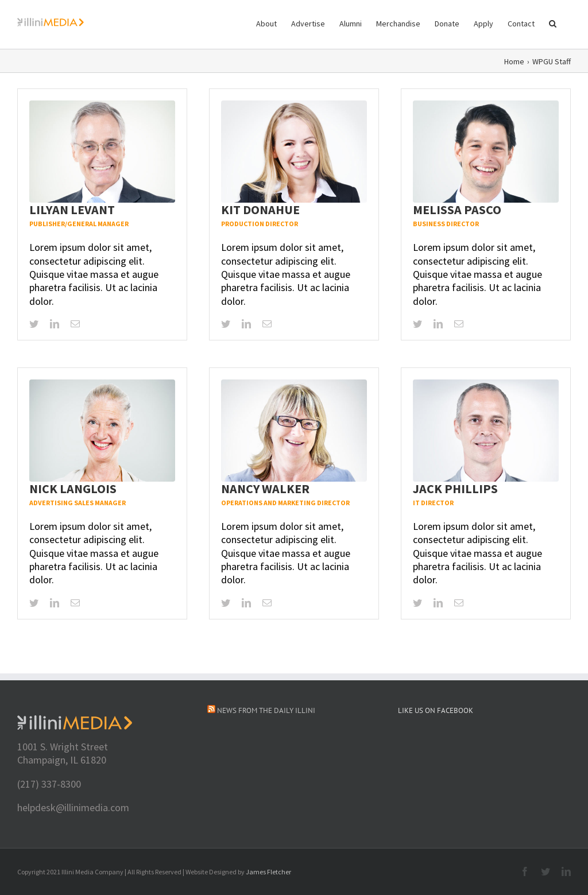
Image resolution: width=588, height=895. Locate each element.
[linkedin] (55, 324)
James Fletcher (268, 872)
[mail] (75, 324)
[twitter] (34, 324)
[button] (553, 23)
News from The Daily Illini (266, 710)
